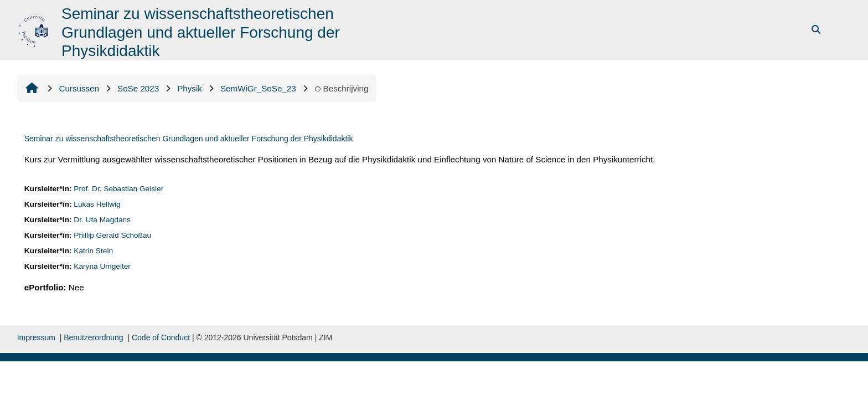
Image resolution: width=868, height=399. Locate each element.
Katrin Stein (93, 251)
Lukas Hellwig (97, 204)
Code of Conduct (161, 337)
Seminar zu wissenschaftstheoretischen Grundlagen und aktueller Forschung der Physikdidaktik (189, 139)
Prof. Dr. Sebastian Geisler (118, 189)
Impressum (36, 337)
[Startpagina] (35, 29)
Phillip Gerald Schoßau (112, 235)
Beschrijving (342, 88)
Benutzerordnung (93, 337)
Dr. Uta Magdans (102, 220)
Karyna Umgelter (102, 266)
